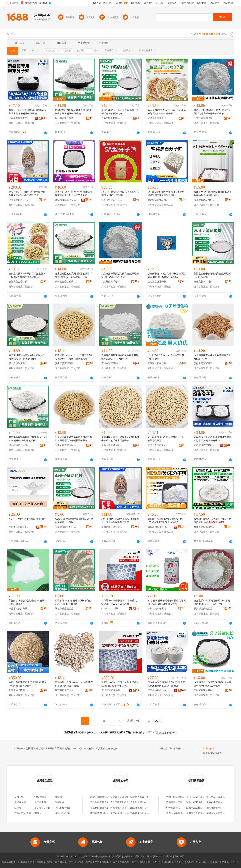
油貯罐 (18, 808)
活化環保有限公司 (120, 797)
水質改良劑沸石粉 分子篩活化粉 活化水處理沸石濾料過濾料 (28, 684)
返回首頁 (152, 732)
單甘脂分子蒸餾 (42, 808)
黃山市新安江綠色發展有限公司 (202, 797)
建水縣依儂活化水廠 (101, 813)
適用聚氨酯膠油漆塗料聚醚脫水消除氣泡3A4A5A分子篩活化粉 (120, 357)
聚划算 (89, 862)
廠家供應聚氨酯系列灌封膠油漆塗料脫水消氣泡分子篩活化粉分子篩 (73, 275)
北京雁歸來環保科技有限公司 (204, 118)
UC (183, 862)
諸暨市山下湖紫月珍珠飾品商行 (202, 802)
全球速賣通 (61, 862)
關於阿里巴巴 (154, 857)
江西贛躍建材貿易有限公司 (200, 808)
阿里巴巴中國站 (45, 862)
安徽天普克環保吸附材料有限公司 (158, 118)
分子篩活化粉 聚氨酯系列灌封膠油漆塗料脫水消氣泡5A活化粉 (213, 684)
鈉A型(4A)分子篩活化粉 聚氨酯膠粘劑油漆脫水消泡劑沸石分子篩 (27, 194)
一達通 (225, 862)
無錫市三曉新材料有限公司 (19, 527)
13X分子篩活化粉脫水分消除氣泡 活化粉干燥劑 (166, 357)
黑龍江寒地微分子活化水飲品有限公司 (110, 797)
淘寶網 (72, 862)
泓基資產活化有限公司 (142, 813)
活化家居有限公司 (140, 797)
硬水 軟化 (19, 797)
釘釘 (205, 862)
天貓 (81, 862)
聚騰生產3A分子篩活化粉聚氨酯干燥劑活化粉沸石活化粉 (120, 112)
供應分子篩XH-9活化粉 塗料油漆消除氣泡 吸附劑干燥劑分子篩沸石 (167, 275)
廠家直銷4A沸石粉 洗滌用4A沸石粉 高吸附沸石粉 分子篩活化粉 (212, 602)
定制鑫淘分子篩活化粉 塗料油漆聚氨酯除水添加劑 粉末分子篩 (213, 439)
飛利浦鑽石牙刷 (214, 808)
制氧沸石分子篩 (63, 813)
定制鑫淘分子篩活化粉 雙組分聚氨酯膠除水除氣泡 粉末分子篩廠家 (166, 684)
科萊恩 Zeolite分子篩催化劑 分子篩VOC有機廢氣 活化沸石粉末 (120, 684)
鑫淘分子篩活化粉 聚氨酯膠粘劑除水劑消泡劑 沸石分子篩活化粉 (27, 112)
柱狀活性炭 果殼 (23, 813)
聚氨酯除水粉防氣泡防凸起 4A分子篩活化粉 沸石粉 (28, 602)
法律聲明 (117, 857)
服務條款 (128, 857)
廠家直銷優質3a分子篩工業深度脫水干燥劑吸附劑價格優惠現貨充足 (27, 275)
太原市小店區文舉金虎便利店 (221, 802)
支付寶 (190, 862)
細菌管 (38, 813)
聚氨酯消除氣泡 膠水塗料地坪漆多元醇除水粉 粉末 (213, 521)
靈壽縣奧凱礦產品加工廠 (204, 609)
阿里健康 (215, 862)
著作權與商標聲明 (101, 857)
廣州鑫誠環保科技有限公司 (66, 118)
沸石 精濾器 (40, 797)
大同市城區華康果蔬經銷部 (180, 797)
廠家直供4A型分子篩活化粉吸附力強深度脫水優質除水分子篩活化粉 (74, 194)
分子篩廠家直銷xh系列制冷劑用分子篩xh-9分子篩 (212, 357)
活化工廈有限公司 (120, 802)
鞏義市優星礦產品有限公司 (66, 609)
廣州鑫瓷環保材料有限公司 (204, 527)
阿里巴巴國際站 (26, 862)
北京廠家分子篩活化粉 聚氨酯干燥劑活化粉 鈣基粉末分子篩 (120, 275)
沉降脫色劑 (20, 802)
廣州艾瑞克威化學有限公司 (112, 690)
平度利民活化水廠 (99, 808)
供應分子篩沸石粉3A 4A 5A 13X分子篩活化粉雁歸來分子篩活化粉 (212, 112)
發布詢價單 (209, 749)
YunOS (156, 862)
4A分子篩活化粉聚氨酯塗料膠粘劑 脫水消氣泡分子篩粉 (74, 521)
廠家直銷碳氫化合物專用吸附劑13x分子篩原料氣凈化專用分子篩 (120, 439)
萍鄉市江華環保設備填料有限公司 (66, 200)
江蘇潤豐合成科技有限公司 (112, 200)
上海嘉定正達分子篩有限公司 (19, 200)
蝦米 (134, 862)
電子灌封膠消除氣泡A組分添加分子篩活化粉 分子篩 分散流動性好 (27, 357)
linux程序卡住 (173, 808)
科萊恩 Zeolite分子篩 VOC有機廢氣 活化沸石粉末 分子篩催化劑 (119, 602)
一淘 (97, 862)
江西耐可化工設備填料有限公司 (66, 690)
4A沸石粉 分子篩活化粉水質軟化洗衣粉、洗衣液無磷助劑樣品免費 (167, 602)
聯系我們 (168, 857)
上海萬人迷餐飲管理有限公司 (201, 813)
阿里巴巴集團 (9, 862)
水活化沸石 (40, 802)
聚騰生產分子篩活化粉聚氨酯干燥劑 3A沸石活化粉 (212, 275)
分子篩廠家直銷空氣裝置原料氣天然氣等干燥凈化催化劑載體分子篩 (73, 439)
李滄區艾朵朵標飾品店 (218, 813)
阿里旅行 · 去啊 (110, 862)
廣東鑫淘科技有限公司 (158, 527)
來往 (198, 862)
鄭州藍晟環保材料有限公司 (158, 200)
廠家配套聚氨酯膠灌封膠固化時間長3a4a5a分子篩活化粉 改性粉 (28, 439)
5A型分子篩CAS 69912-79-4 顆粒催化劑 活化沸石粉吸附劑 (120, 194)
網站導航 (180, 857)
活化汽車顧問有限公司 (142, 802)
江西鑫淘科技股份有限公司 (19, 118)
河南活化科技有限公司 (122, 808)
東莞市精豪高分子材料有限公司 (19, 609)
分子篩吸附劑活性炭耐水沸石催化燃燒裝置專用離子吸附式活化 (166, 194)
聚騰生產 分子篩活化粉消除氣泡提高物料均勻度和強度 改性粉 (213, 194)
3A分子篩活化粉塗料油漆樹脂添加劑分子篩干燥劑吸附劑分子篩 (120, 521)
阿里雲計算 (144, 862)
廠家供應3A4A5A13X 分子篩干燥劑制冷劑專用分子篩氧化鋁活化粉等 (74, 357)
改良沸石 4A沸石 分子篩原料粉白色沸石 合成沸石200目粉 (73, 602)
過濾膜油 (59, 802)
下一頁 (117, 721)
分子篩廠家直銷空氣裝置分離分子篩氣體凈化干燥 (166, 439)
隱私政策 (140, 857)
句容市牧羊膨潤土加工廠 (19, 690)
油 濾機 (58, 797)
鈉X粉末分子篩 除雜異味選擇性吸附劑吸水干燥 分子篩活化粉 (73, 112)
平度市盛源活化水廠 (121, 813)
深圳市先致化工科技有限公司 (158, 609)
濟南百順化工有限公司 (178, 802)
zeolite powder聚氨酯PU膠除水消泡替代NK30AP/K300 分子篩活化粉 (166, 521)
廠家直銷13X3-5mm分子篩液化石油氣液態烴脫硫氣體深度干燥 (167, 112)
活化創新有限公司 (99, 802)
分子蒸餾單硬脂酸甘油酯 (67, 808)
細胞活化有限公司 (140, 808)
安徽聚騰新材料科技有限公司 (112, 118)
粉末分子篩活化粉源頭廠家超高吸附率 (27, 521)
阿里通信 (167, 862)
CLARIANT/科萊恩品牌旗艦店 (112, 609)
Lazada (235, 862)
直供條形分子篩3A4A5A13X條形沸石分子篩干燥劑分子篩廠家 (74, 684)
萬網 (176, 862)
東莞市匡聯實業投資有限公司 (181, 813)
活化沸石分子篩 (177, 749)
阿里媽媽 (125, 862)
